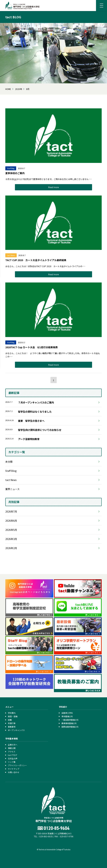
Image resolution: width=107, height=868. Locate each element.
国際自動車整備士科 (70, 727)
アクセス (12, 752)
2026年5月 (11, 530)
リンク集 (12, 762)
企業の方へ (13, 745)
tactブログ (13, 755)
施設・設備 (13, 716)
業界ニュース (12, 489)
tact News (11, 480)
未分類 (9, 462)
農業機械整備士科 (69, 723)
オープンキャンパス (16, 730)
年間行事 (12, 723)
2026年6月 (11, 521)
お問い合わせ (14, 772)
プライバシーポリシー (17, 765)
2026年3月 (11, 539)
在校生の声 (13, 758)
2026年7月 (11, 511)
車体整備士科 (67, 716)
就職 (10, 720)
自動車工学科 (67, 713)
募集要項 (12, 727)
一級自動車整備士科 (70, 720)
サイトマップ (14, 769)
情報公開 (12, 748)
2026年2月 (11, 548)
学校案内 (12, 713)
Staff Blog (11, 471)
